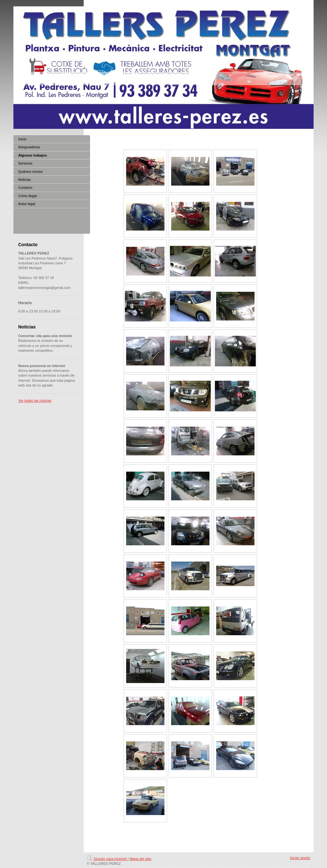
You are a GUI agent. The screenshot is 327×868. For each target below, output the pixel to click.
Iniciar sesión (300, 858)
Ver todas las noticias (35, 401)
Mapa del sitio (141, 859)
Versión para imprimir (107, 859)
